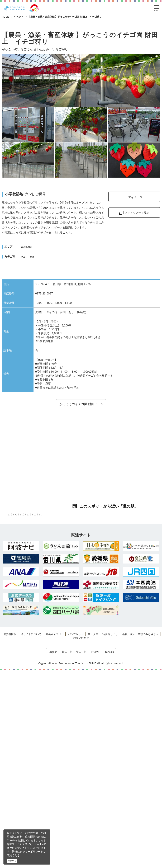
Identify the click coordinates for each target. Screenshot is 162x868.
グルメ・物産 (28, 257)
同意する (12, 861)
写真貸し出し (110, 831)
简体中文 (81, 849)
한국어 (95, 849)
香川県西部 (27, 247)
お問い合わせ (81, 835)
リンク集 (93, 831)
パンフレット (76, 831)
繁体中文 (67, 849)
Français (109, 849)
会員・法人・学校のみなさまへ (140, 831)
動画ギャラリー (55, 831)
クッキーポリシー (30, 851)
